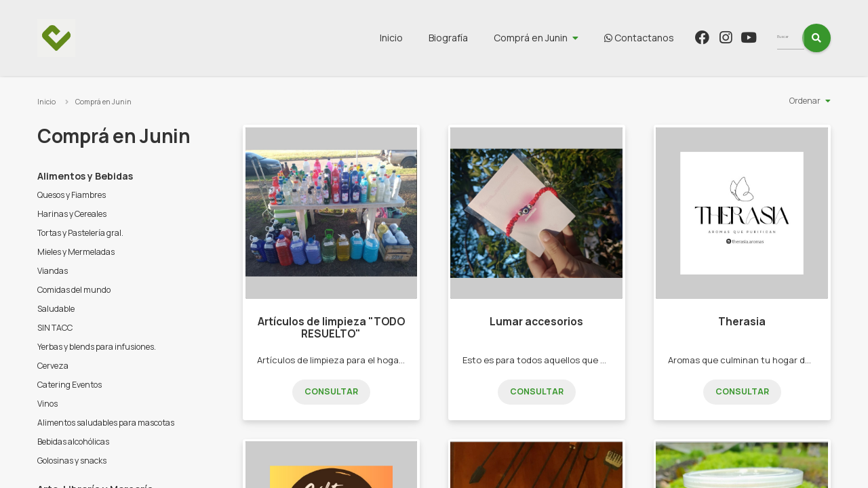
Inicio (416, 38)
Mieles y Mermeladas (76, 252)
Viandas (53, 271)
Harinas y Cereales (72, 214)
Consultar (331, 391)
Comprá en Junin (556, 38)
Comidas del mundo (74, 290)
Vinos (47, 404)
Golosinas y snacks (72, 461)
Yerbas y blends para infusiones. (97, 347)
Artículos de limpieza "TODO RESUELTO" (331, 328)
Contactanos (664, 38)
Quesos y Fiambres (72, 195)
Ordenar (805, 101)
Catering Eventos (70, 385)
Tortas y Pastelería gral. (80, 233)
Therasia (742, 322)
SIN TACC (55, 328)
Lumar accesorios (536, 322)
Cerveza (53, 366)
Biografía (473, 38)
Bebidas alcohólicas (73, 442)
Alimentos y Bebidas (85, 176)
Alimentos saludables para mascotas (106, 423)
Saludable (56, 309)
